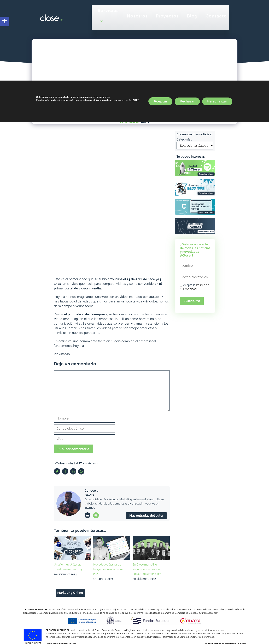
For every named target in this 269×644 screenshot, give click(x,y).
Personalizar (217, 101)
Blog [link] (192, 16)
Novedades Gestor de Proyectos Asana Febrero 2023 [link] (109, 569)
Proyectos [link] (167, 16)
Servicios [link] (108, 17)
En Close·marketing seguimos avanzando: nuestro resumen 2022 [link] (147, 569)
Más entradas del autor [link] (146, 516)
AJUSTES (134, 100)
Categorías (184, 139)
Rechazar (187, 101)
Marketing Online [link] (70, 593)
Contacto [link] (216, 16)
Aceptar (160, 101)
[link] (4, 22)
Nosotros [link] (137, 16)
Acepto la (196, 287)
